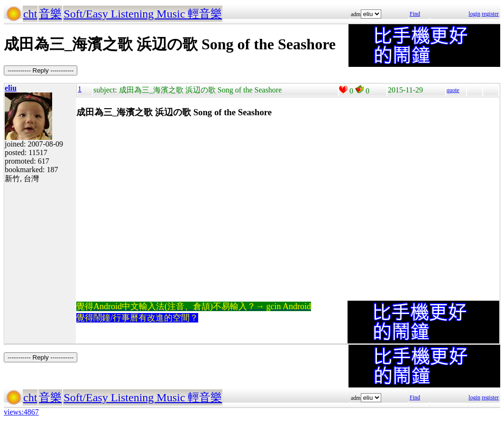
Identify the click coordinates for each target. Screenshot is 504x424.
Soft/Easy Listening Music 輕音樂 (143, 14)
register (490, 14)
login (474, 14)
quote (453, 90)
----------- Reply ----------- (41, 70)
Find (415, 14)
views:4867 (21, 412)
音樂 (50, 14)
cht (30, 14)
